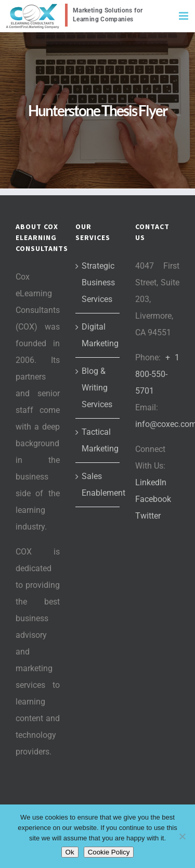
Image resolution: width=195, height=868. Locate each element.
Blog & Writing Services (97, 388)
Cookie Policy (109, 852)
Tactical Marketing (98, 440)
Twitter (148, 516)
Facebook (153, 499)
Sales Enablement (98, 485)
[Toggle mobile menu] (184, 16)
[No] (182, 836)
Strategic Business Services (98, 282)
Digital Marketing (98, 335)
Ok (70, 852)
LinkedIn (151, 482)
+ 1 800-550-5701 (157, 374)
